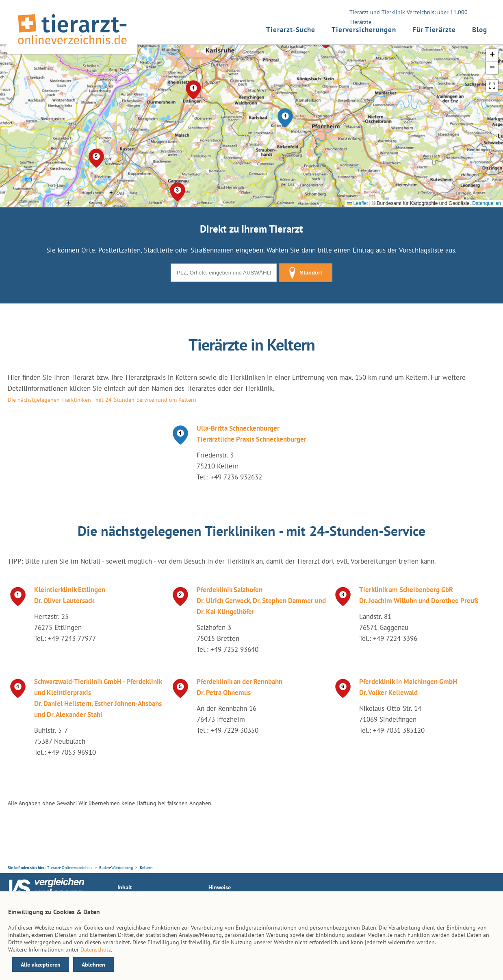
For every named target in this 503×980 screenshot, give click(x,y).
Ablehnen (93, 965)
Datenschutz (96, 950)
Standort (306, 273)
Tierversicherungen (364, 30)
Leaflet (357, 203)
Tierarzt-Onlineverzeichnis (70, 868)
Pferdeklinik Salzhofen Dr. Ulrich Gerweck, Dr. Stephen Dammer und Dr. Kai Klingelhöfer (261, 601)
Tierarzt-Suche (291, 30)
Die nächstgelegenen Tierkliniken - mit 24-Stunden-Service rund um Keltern (102, 400)
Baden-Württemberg (116, 868)
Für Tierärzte (434, 30)
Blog (480, 30)
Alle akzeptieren (41, 965)
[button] (285, 118)
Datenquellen (487, 203)
